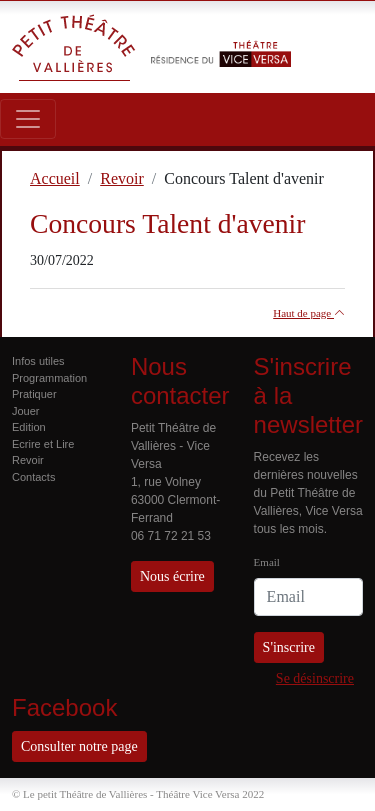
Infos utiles (38, 361)
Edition (29, 427)
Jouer (26, 411)
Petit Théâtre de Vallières (74, 47)
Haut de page (309, 313)
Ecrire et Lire (43, 444)
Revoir (28, 460)
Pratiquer (34, 394)
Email (267, 562)
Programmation (49, 378)
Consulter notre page (79, 746)
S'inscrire (289, 647)
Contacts (33, 477)
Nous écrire (172, 576)
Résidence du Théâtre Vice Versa (221, 38)
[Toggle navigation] (28, 119)
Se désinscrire (315, 678)
